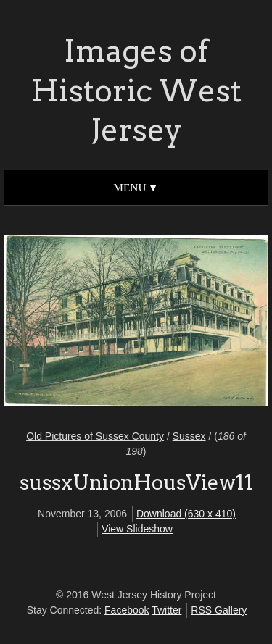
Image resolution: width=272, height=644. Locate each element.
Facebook (127, 610)
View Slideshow (137, 529)
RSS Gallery (219, 610)
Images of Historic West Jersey (136, 90)
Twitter (166, 610)
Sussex (189, 436)
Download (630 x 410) (186, 514)
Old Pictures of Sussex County (95, 436)
